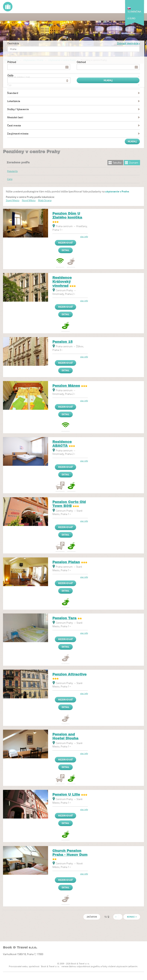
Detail (65, 250)
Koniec (132, 917)
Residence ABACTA (62, 444)
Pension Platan (66, 562)
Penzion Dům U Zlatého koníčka (67, 216)
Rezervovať (65, 243)
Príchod (12, 62)
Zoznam (134, 163)
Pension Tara (64, 618)
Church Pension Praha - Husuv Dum (70, 853)
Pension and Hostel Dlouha (65, 736)
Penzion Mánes (66, 386)
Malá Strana (45, 200)
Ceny (10, 179)
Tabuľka (117, 163)
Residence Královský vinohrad (62, 282)
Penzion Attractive (69, 674)
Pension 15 (63, 342)
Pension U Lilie (66, 795)
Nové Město (29, 200)
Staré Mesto (13, 200)
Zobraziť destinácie (129, 43)
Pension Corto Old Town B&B (69, 504)
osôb (10, 75)
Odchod (81, 62)
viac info (84, 237)
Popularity (12, 171)
